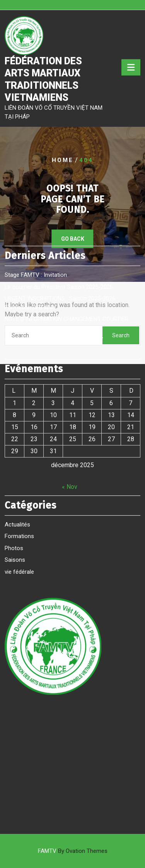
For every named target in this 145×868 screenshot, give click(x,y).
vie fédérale (19, 473)
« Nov (70, 388)
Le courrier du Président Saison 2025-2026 (59, 188)
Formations (19, 437)
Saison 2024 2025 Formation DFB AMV (54, 241)
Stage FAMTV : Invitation (36, 176)
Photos (14, 449)
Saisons (15, 461)
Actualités (17, 426)
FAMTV (73, 851)
